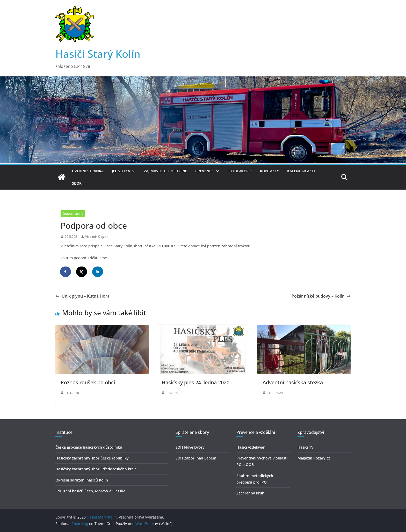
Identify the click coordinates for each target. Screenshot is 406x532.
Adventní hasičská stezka (293, 382)
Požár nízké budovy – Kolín (321, 296)
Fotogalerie (240, 171)
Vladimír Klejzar (96, 237)
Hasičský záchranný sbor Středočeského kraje (96, 469)
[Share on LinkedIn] (98, 272)
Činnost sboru (73, 214)
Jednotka (121, 171)
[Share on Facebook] (66, 272)
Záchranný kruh (250, 493)
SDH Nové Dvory (190, 447)
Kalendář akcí (301, 171)
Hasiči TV (306, 447)
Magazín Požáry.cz (314, 458)
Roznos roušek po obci (88, 382)
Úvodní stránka (88, 171)
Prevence (204, 171)
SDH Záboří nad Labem (196, 458)
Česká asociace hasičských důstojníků (89, 447)
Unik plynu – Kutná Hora (82, 296)
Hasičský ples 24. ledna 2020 (195, 382)
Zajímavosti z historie (165, 171)
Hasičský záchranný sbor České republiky (92, 458)
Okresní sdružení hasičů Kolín (82, 480)
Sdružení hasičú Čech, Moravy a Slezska (90, 491)
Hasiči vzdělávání (251, 447)
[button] (133, 171)
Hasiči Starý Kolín (98, 54)
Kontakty (269, 171)
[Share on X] (82, 272)
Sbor (77, 183)
